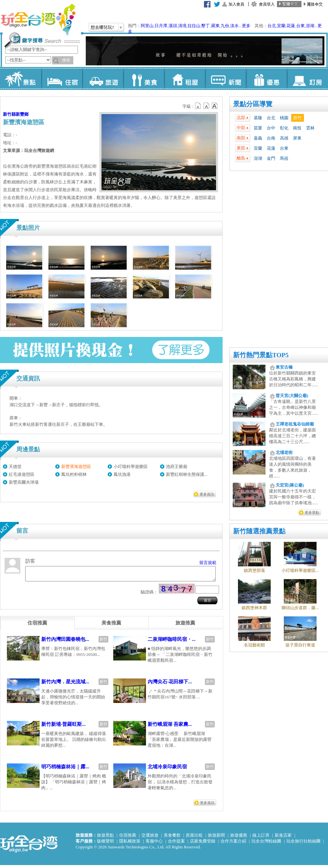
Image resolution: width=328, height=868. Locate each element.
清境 (182, 26)
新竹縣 (9, 114)
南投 (297, 128)
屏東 (297, 138)
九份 (225, 26)
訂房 (307, 78)
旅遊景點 (105, 838)
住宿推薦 (128, 838)
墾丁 (206, 26)
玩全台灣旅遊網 (38, 20)
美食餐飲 (172, 838)
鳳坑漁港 (122, 474)
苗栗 (258, 128)
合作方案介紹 (233, 844)
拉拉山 (194, 26)
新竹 (298, 118)
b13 (207, 106)
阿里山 (147, 26)
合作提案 (176, 844)
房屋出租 (194, 838)
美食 (144, 78)
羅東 (215, 26)
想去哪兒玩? (102, 27)
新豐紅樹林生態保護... (187, 474)
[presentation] (37, 626)
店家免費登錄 (203, 844)
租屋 (184, 78)
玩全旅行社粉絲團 (303, 844)
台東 (301, 26)
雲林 (310, 128)
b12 (198, 106)
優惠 (266, 78)
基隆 (258, 118)
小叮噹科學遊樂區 (131, 467)
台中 (271, 128)
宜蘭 (281, 26)
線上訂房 (261, 838)
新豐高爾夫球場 (24, 482)
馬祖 (284, 158)
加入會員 (236, 4)
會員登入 (267, 4)
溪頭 (173, 26)
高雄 (284, 138)
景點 (21, 78)
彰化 (284, 128)
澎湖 (310, 26)
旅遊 (103, 78)
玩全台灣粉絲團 (266, 844)
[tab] (37, 626)
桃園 (284, 118)
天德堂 (15, 467)
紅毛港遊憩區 (22, 474)
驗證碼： (149, 595)
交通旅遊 (150, 838)
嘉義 (258, 138)
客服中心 (154, 844)
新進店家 (283, 838)
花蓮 (291, 26)
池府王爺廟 (177, 467)
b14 (215, 106)
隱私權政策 (130, 844)
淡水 (234, 26)
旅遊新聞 (216, 838)
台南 (271, 138)
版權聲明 (105, 844)
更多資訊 (207, 494)
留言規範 (208, 563)
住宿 (62, 78)
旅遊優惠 (239, 838)
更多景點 (312, 512)
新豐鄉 (22, 114)
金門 (271, 158)
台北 (272, 26)
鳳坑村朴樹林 (74, 474)
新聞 (225, 78)
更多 (246, 26)
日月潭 (161, 26)
